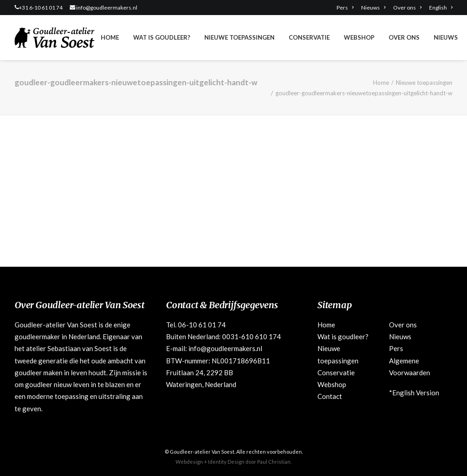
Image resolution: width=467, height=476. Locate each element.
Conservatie (309, 37)
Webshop (359, 37)
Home (110, 37)
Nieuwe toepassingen (239, 37)
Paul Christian (274, 462)
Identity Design (226, 462)
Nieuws (373, 8)
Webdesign (189, 462)
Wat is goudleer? (162, 37)
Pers (345, 8)
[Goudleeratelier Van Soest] (54, 38)
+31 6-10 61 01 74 (41, 8)
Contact (330, 396)
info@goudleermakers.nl (107, 8)
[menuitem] (347, 8)
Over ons (407, 8)
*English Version (414, 393)
